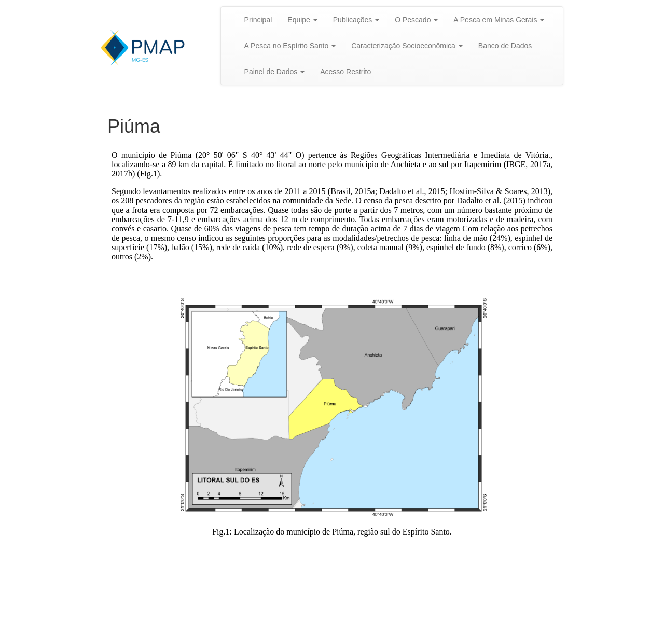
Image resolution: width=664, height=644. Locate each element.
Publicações (356, 20)
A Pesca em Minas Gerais (499, 20)
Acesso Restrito (345, 72)
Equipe (302, 20)
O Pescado (416, 20)
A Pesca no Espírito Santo (290, 46)
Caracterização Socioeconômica (407, 46)
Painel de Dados (275, 72)
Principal (258, 20)
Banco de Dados (505, 46)
